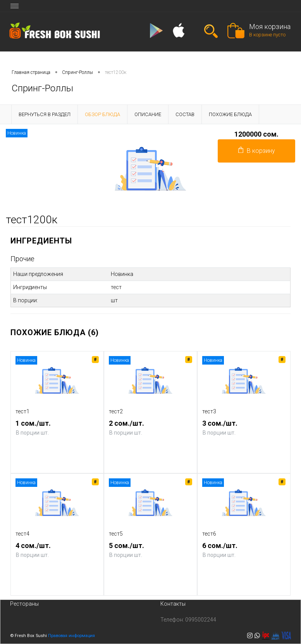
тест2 (116, 411)
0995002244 (201, 620)
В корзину (257, 151)
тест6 (209, 534)
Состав (185, 114)
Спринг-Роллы (77, 72)
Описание (148, 114)
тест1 (22, 411)
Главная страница (31, 72)
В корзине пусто (267, 35)
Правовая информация (71, 636)
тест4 (22, 534)
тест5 (116, 534)
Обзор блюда (102, 114)
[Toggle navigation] (15, 6)
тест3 (209, 411)
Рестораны (24, 604)
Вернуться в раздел (45, 114)
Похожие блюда (230, 114)
